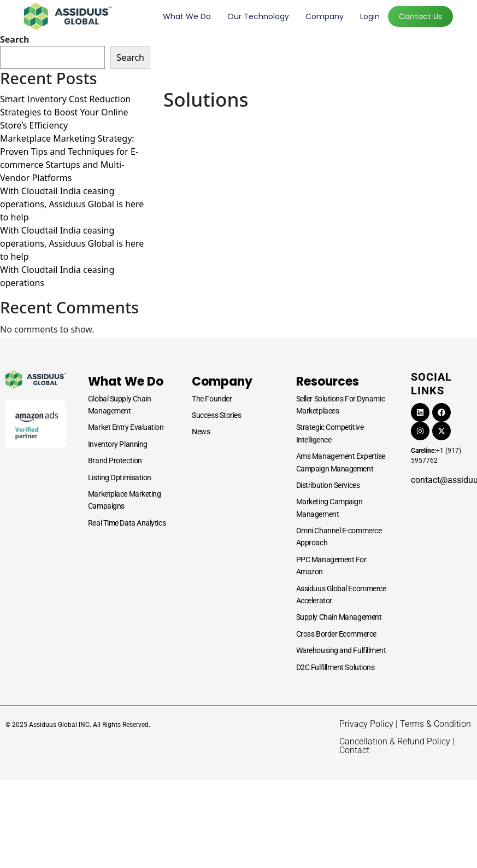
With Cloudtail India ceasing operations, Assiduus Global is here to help (72, 204)
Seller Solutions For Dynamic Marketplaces (340, 405)
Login (370, 16)
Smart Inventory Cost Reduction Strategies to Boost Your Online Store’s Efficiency (65, 112)
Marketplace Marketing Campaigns (125, 500)
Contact (354, 750)
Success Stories (216, 415)
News (201, 432)
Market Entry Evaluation (126, 427)
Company (325, 16)
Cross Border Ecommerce (336, 634)
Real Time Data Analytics (127, 523)
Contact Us (420, 16)
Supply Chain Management (339, 617)
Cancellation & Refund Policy (395, 741)
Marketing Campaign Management (329, 508)
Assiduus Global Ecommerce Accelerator (341, 595)
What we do (187, 16)
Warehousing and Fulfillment (341, 650)
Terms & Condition (435, 724)
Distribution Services (328, 485)
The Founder (212, 399)
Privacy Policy (366, 724)
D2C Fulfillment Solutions (335, 667)
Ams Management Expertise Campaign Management (341, 462)
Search (14, 39)
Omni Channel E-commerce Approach (339, 537)
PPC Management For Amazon (331, 566)
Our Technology (258, 16)
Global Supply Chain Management (119, 405)
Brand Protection (115, 461)
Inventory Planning (118, 444)
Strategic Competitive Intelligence (330, 433)
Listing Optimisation (120, 477)
